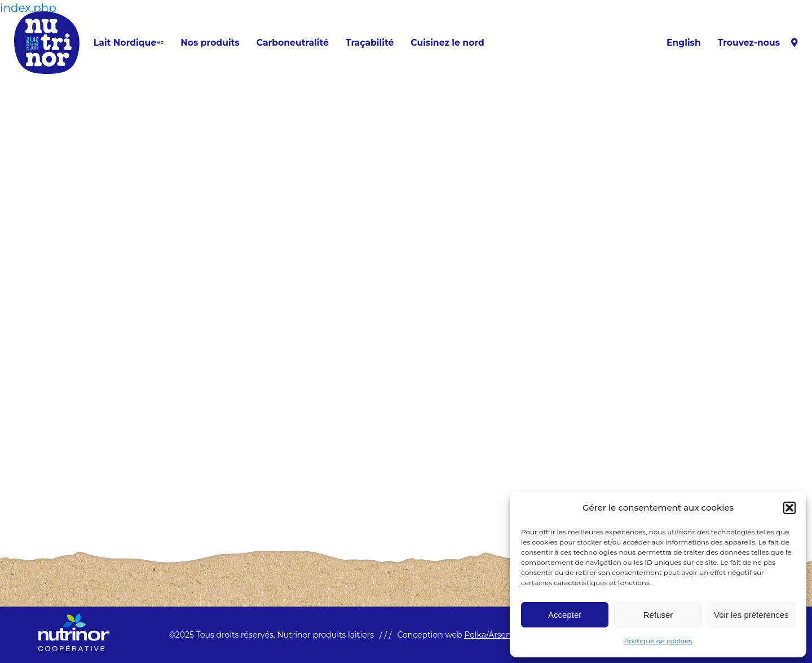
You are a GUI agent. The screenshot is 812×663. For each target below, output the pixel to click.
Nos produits (210, 43)
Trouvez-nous (758, 43)
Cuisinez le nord (447, 43)
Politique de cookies (658, 641)
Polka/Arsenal (491, 635)
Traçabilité (370, 43)
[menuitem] (684, 43)
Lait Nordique (129, 43)
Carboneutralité (293, 43)
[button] (789, 508)
